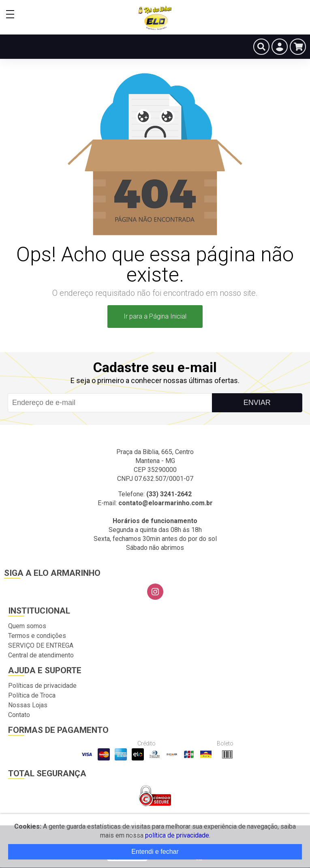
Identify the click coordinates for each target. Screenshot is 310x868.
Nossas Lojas (28, 705)
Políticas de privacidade (42, 686)
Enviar (257, 403)
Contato (19, 715)
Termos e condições (37, 636)
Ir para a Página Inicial (155, 316)
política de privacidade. (178, 835)
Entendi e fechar (155, 852)
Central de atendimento (41, 655)
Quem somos (27, 626)
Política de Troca (32, 695)
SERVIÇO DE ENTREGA (41, 645)
